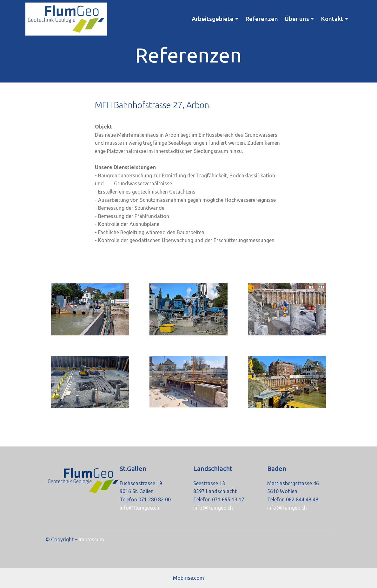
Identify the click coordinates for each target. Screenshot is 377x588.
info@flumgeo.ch (139, 508)
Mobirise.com (189, 578)
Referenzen (262, 19)
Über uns (297, 19)
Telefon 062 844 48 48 (293, 499)
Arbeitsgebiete (213, 19)
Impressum (91, 539)
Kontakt (332, 19)
